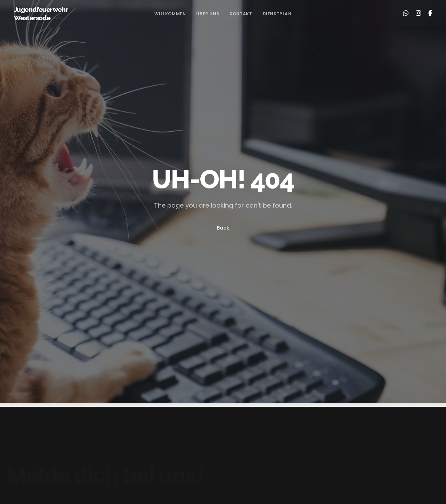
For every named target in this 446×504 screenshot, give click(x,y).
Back (223, 228)
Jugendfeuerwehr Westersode (41, 14)
